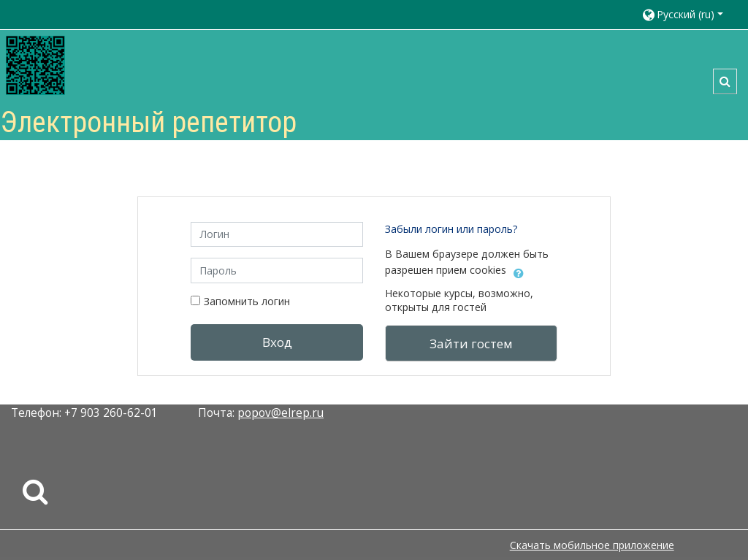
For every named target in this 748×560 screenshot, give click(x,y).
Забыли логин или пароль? (451, 229)
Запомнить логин (247, 301)
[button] (688, 15)
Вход (277, 342)
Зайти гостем (471, 344)
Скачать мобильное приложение (592, 545)
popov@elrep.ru (280, 413)
